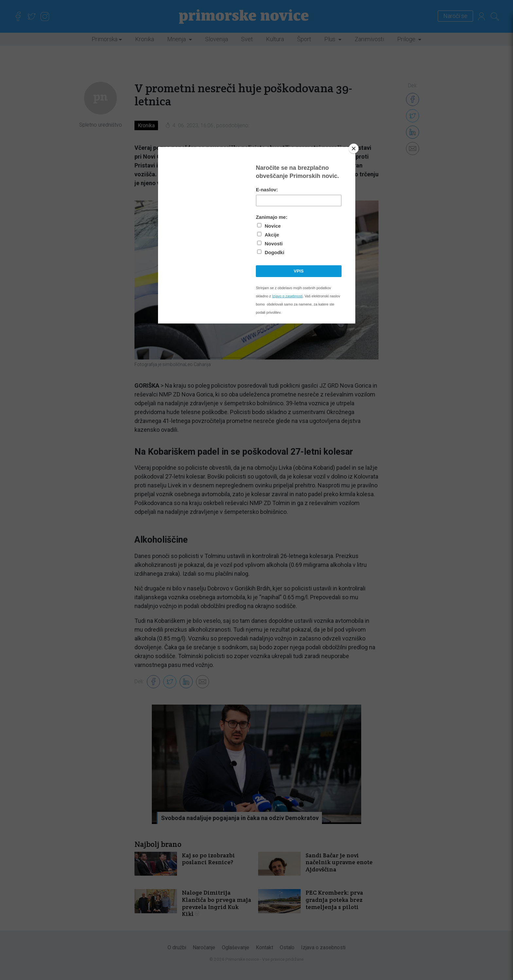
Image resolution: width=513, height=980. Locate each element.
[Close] (354, 149)
